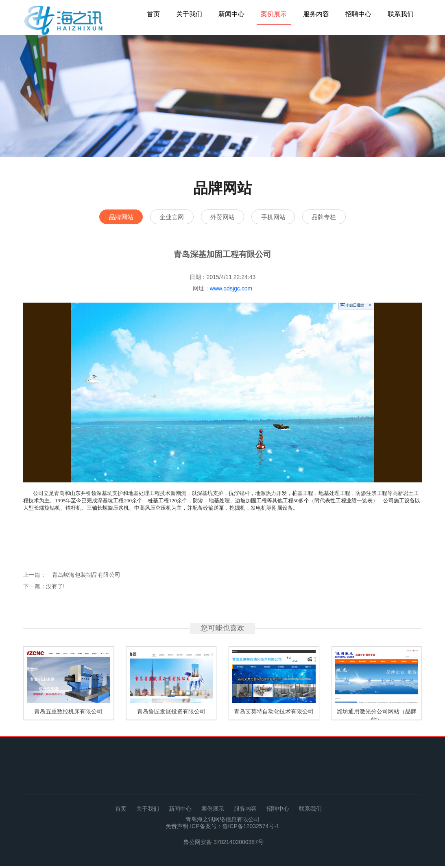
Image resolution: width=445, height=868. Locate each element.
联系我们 (401, 14)
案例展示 (274, 14)
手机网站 (284, 217)
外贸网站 (222, 217)
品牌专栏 (345, 217)
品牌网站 (100, 217)
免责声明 (178, 828)
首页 (153, 14)
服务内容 (316, 14)
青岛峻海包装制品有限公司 (86, 577)
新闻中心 (231, 14)
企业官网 (161, 217)
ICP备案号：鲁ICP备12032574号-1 (234, 828)
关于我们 (189, 14)
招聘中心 (358, 14)
